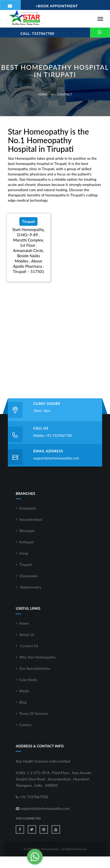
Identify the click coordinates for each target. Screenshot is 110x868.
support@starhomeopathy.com (56, 458)
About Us (27, 635)
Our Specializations (35, 668)
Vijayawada (29, 576)
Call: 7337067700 (37, 34)
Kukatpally (28, 508)
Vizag (24, 553)
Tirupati (26, 565)
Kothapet (27, 542)
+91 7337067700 (32, 797)
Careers (26, 725)
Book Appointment (57, 6)
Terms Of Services (34, 714)
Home (43, 94)
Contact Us (29, 646)
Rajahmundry (31, 587)
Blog (23, 702)
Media (24, 691)
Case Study (28, 680)
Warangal (27, 531)
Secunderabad (31, 519)
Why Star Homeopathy (38, 657)
